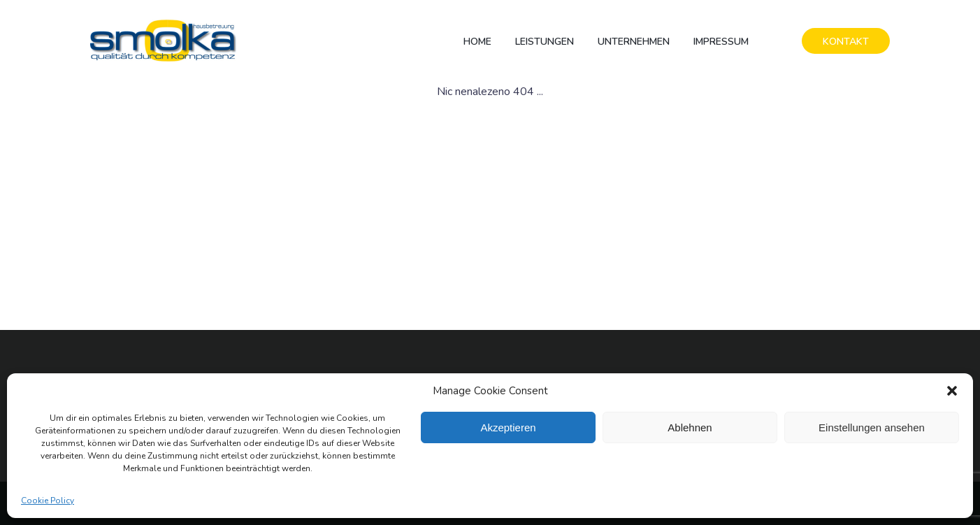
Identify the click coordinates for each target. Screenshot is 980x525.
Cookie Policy (48, 501)
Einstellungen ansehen (872, 427)
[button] (952, 391)
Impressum (721, 42)
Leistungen (545, 42)
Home (477, 42)
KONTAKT (846, 42)
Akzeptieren (508, 427)
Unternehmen (634, 42)
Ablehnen (690, 427)
